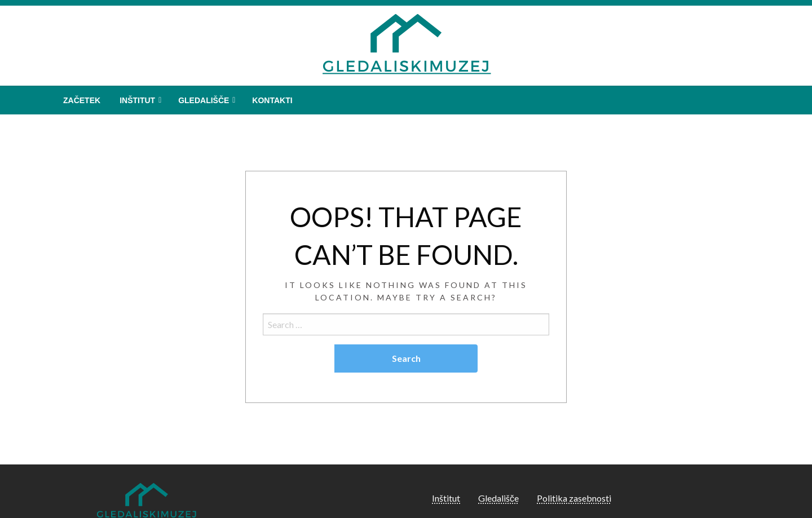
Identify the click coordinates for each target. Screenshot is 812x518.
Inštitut (137, 100)
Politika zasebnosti (574, 498)
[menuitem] (82, 100)
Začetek (82, 100)
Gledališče (204, 100)
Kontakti (272, 100)
